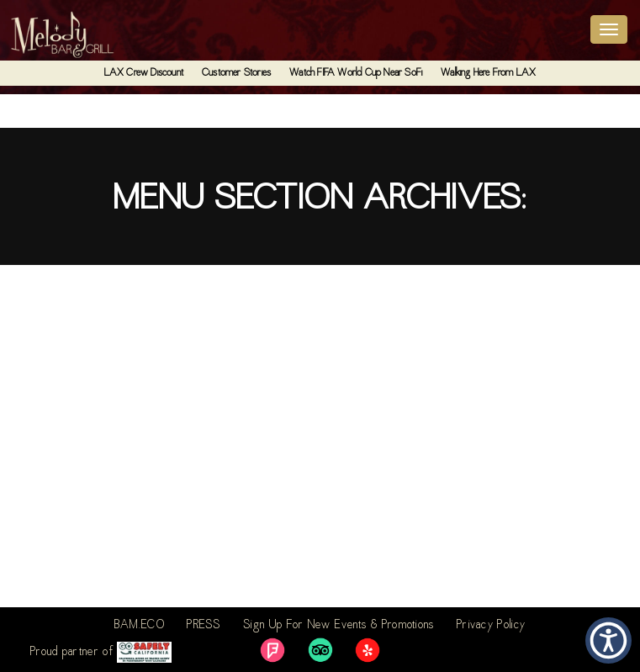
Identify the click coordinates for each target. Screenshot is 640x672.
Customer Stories (236, 73)
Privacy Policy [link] (491, 626)
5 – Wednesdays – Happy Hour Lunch (126, 497)
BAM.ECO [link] (140, 626)
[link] (272, 650)
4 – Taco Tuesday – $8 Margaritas (119, 562)
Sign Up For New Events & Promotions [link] (339, 626)
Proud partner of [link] (101, 652)
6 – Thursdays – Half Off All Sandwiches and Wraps (179, 368)
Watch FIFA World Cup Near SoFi (356, 73)
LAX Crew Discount (144, 73)
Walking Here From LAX (488, 73)
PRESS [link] (204, 626)
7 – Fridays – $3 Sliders (80, 303)
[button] (608, 640)
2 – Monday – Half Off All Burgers (116, 432)
